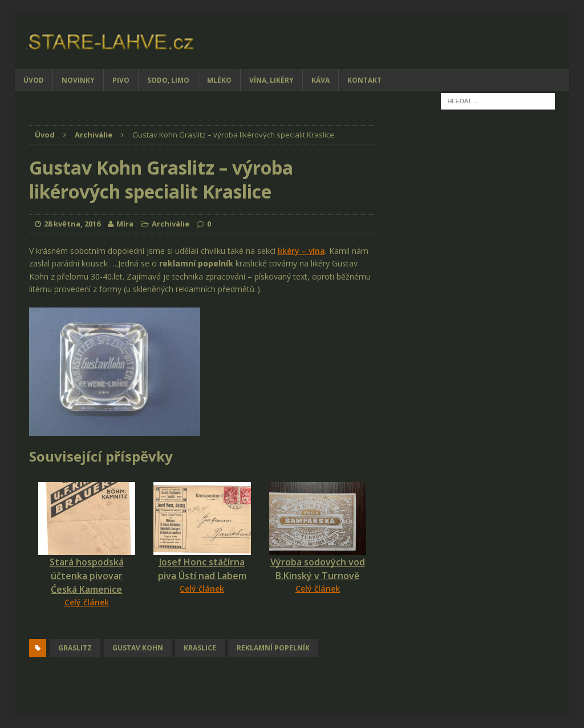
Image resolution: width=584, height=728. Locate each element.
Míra (125, 224)
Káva (321, 80)
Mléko (219, 80)
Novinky (78, 80)
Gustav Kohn (138, 648)
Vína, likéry (271, 80)
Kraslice (200, 648)
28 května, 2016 (72, 224)
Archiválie (171, 224)
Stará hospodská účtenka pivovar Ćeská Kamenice (87, 576)
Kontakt (364, 80)
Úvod (34, 80)
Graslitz (75, 648)
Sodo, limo (168, 80)
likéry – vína (301, 251)
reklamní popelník (273, 648)
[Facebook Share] (31, 630)
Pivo (121, 80)
